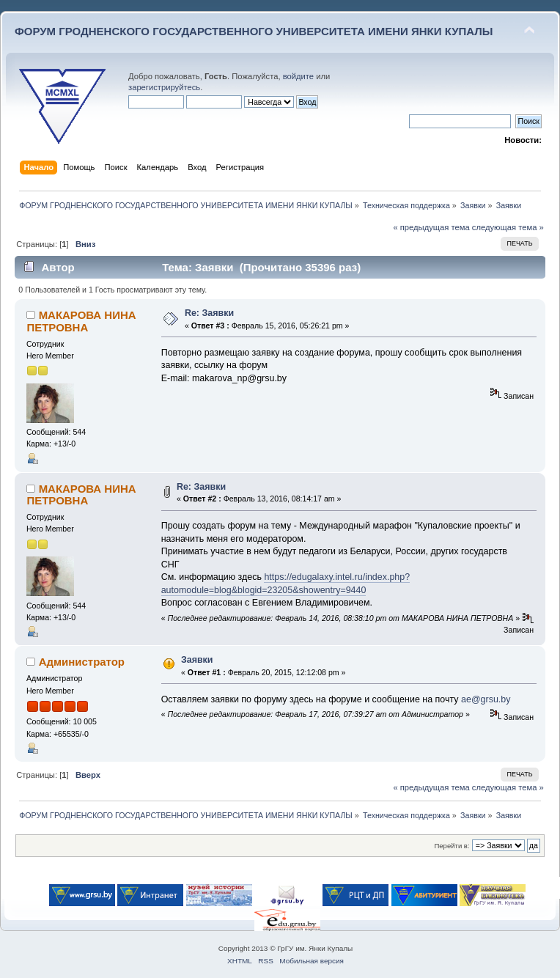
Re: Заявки (209, 313)
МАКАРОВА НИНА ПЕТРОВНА (81, 321)
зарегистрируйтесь (164, 87)
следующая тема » (508, 227)
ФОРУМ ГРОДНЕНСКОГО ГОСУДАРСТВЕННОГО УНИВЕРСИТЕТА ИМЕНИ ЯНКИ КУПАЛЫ (254, 31)
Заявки (197, 660)
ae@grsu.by (486, 699)
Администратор (82, 662)
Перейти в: (452, 846)
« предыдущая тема (431, 227)
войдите (298, 76)
